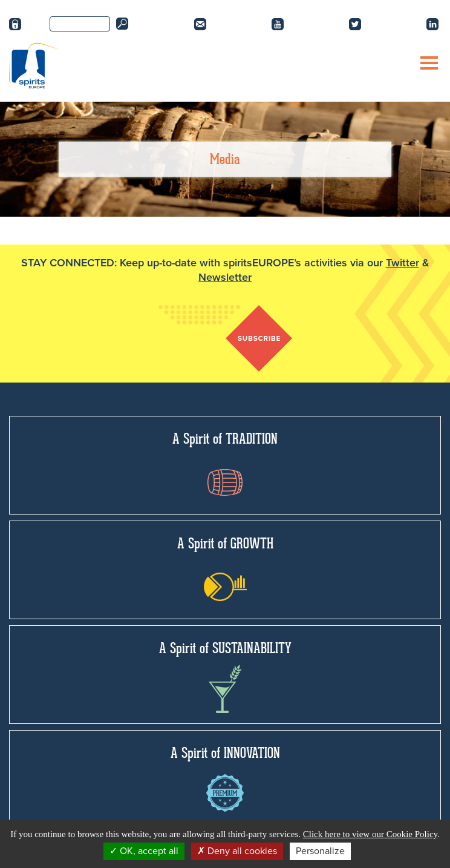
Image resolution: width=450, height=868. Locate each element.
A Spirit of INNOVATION (225, 778)
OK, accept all (144, 851)
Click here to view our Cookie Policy (370, 834)
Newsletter (225, 277)
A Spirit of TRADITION (225, 463)
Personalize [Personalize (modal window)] (320, 851)
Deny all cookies (237, 851)
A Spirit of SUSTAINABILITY (225, 676)
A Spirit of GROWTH (225, 568)
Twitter (403, 263)
